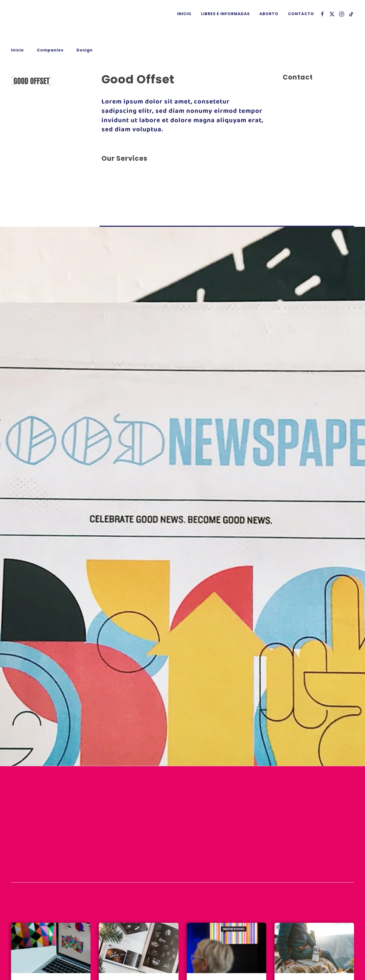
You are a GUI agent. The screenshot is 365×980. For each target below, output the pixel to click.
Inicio (184, 14)
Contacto (301, 14)
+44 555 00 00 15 (301, 127)
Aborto (269, 14)
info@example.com (304, 134)
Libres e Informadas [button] (225, 14)
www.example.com (303, 140)
